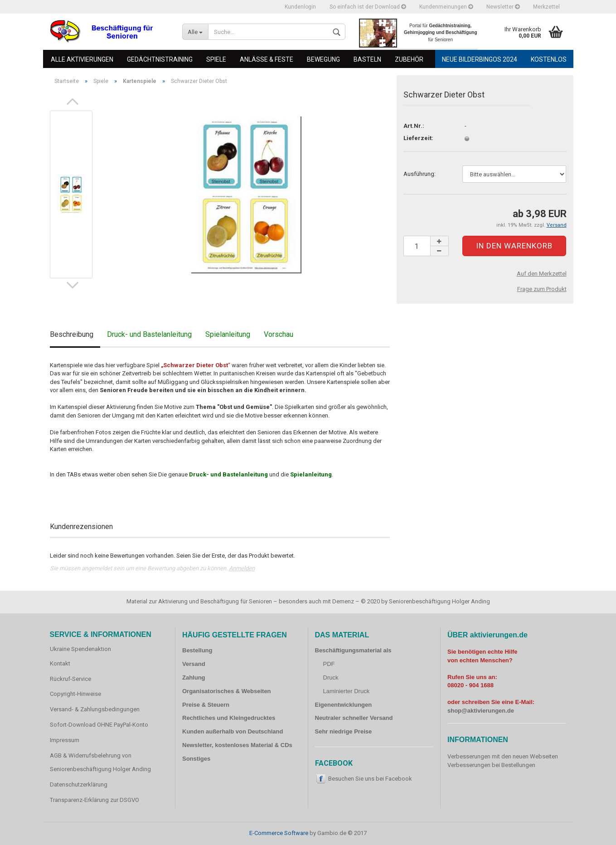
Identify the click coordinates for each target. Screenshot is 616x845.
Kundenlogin (300, 7)
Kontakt (60, 663)
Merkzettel (546, 7)
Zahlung (194, 677)
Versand (194, 664)
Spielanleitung (228, 334)
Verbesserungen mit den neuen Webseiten (503, 756)
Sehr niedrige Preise (344, 731)
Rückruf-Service (70, 679)
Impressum (65, 740)
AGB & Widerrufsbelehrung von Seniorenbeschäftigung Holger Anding (100, 762)
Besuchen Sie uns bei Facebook (370, 779)
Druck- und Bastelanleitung (149, 334)
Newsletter (503, 7)
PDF (329, 664)
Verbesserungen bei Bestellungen (491, 765)
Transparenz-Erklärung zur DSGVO (95, 800)
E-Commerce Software (279, 833)
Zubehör (409, 59)
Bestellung (197, 650)
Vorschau (279, 334)
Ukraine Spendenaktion (80, 649)
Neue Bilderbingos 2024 (480, 59)
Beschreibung (72, 334)
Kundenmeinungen (446, 7)
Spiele (216, 59)
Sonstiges (196, 759)
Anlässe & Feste (267, 59)
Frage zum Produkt (542, 289)
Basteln (367, 59)
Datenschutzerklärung (79, 784)
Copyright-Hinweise (75, 694)
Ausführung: (420, 174)
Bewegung (323, 59)
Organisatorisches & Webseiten (227, 691)
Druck (331, 677)
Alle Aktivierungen (82, 59)
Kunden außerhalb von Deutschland (233, 731)
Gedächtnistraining (160, 59)
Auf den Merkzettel (542, 274)
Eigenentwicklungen (344, 705)
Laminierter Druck (347, 691)
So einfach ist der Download (368, 7)
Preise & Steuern (206, 705)
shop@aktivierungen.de (481, 711)
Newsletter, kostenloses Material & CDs (237, 745)
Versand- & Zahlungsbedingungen (95, 709)
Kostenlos (549, 59)
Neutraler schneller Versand (354, 718)
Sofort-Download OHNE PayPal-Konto (99, 725)
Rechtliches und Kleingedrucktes (229, 718)
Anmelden (242, 568)
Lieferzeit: (418, 138)
